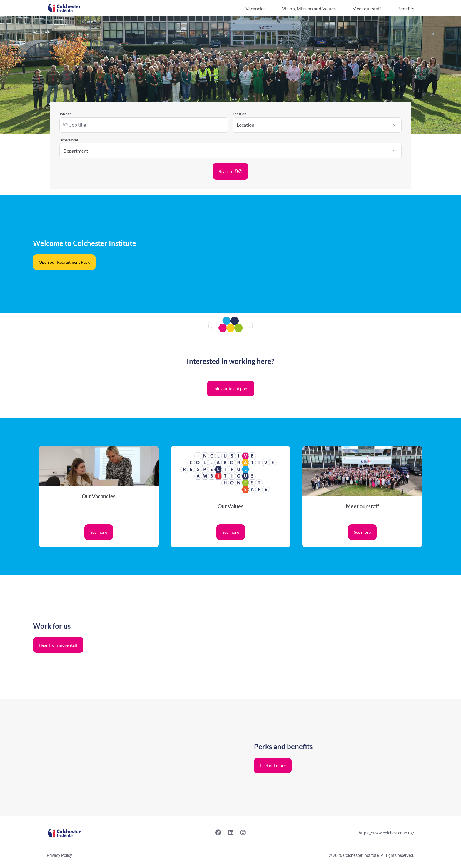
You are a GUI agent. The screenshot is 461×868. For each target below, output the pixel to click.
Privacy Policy (59, 855)
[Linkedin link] (231, 833)
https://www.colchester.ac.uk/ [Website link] (386, 833)
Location (240, 114)
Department (69, 140)
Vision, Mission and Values (309, 8)
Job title (65, 114)
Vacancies (255, 8)
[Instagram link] (243, 833)
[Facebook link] (218, 833)
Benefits (406, 8)
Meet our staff (367, 8)
